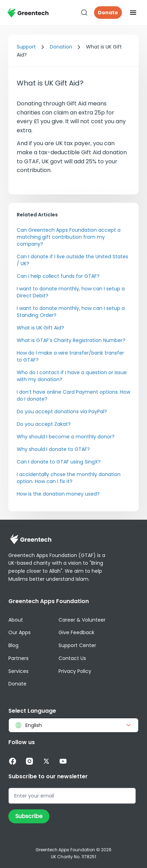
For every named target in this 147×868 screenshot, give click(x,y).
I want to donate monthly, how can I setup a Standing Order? (71, 312)
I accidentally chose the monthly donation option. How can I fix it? (69, 478)
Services (18, 671)
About (16, 620)
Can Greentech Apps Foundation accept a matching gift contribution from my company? (69, 237)
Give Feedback (76, 632)
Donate (108, 13)
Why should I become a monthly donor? (66, 437)
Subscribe (29, 816)
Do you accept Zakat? (44, 424)
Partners (18, 658)
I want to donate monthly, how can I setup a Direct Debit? (71, 292)
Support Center (77, 645)
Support (26, 47)
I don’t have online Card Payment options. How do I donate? (73, 395)
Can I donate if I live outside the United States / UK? (72, 260)
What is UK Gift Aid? (40, 328)
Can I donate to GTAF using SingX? (59, 462)
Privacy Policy (75, 671)
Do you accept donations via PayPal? (62, 411)
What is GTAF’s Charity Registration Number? (71, 340)
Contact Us (72, 658)
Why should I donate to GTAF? (53, 449)
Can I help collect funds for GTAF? (58, 276)
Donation (61, 47)
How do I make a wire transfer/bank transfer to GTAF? (70, 356)
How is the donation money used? (58, 494)
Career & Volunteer (82, 620)
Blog (13, 645)
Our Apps (20, 632)
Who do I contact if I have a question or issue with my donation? (72, 376)
